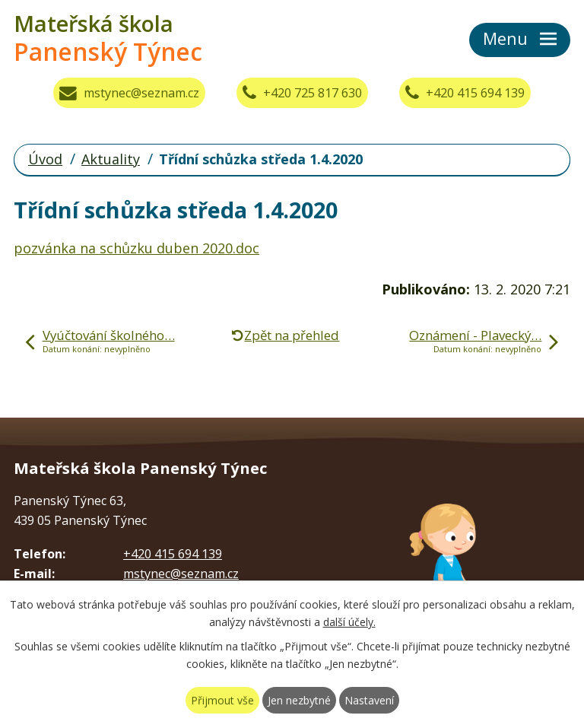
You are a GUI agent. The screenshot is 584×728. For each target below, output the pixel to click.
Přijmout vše (222, 700)
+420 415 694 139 (465, 93)
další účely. (349, 622)
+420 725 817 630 (302, 93)
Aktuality (111, 159)
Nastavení (369, 700)
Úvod (45, 159)
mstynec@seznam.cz (129, 93)
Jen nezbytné (299, 700)
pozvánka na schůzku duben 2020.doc (136, 248)
